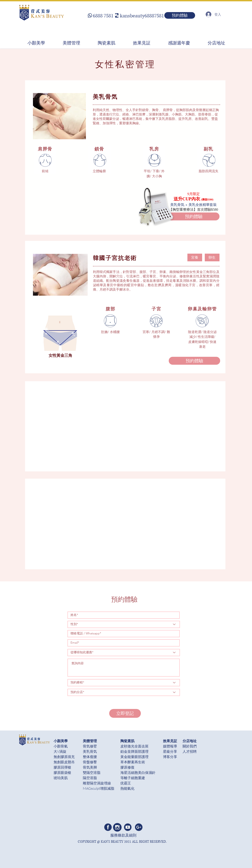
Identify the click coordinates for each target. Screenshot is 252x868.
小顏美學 (61, 741)
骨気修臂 (90, 746)
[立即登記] (125, 713)
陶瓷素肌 (127, 741)
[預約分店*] (124, 692)
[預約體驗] (180, 15)
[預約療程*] (124, 683)
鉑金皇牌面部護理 (134, 751)
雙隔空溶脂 (92, 773)
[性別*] (124, 624)
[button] (195, 257)
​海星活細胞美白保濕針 (138, 773)
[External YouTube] (128, 426)
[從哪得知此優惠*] (124, 653)
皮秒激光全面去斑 (134, 746)
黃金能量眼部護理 (134, 757)
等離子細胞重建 (133, 778)
